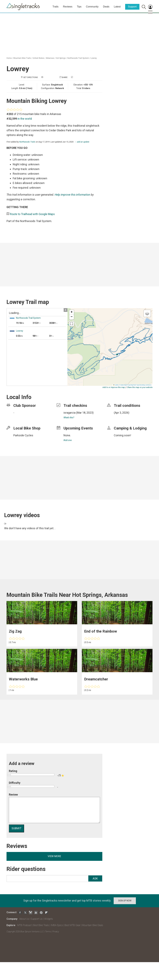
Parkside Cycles (23, 435)
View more (54, 856)
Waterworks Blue (23, 679)
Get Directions (31, 77)
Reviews (68, 7)
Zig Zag (15, 631)
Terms (48, 932)
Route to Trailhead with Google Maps (32, 214)
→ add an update (82, 142)
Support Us (37, 919)
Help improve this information (72, 195)
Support (132, 7)
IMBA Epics (57, 925)
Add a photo (50, 77)
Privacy (56, 932)
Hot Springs (61, 58)
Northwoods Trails (27, 142)
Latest (117, 7)
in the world (25, 119)
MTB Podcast (24, 925)
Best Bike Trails (41, 925)
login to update (121, 418)
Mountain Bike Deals (93, 925)
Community (92, 7)
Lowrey (94, 58)
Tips (79, 7)
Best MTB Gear (72, 925)
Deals (106, 7)
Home (9, 58)
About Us (24, 919)
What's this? (69, 418)
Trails (56, 7)
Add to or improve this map (114, 387)
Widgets (49, 919)
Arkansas (50, 58)
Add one (68, 440)
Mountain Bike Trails (22, 58)
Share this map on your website (140, 387)
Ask (95, 878)
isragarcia (69, 413)
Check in (77, 77)
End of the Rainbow (101, 631)
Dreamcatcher (96, 679)
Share (65, 77)
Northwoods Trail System (78, 58)
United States (38, 58)
